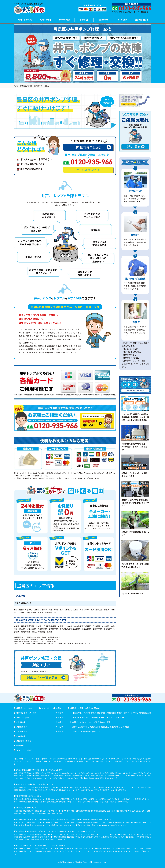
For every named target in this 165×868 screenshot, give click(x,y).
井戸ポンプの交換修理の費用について (88, 731)
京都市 (60, 713)
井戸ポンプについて (25, 20)
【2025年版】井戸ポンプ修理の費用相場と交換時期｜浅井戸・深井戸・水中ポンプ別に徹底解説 (112, 713)
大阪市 (60, 717)
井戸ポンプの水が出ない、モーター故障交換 (131, 8)
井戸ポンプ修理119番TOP (23, 86)
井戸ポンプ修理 (45, 20)
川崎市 (60, 727)
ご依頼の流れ (103, 20)
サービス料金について (88, 170)
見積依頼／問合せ (142, 20)
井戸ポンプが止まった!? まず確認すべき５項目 (91, 722)
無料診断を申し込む (93, 147)
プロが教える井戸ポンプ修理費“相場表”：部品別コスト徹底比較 (99, 717)
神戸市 (60, 722)
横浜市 (60, 731)
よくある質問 (122, 20)
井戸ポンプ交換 (65, 20)
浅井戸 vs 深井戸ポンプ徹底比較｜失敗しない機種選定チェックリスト (101, 727)
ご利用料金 (84, 20)
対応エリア (38, 86)
